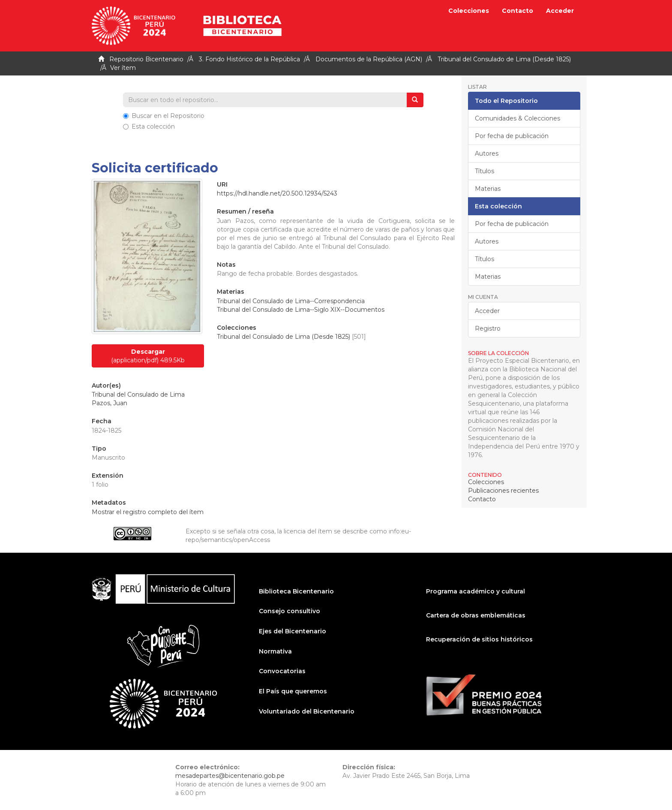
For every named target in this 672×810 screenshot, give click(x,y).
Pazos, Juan (109, 403)
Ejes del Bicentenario (292, 631)
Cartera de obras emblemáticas (476, 615)
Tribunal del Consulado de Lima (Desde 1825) (504, 59)
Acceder (487, 311)
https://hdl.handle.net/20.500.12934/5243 (277, 193)
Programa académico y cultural (475, 591)
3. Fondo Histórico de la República (249, 59)
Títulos (484, 171)
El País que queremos (293, 691)
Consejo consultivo (289, 611)
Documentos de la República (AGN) (369, 59)
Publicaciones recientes (503, 491)
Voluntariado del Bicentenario (307, 711)
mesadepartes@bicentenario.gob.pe (230, 776)
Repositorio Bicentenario (146, 59)
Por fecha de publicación (512, 136)
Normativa (275, 651)
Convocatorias (282, 671)
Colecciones (469, 11)
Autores (487, 154)
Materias (488, 189)
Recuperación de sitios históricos (479, 639)
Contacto (517, 11)
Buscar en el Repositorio (164, 116)
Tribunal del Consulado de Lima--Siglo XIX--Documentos (301, 310)
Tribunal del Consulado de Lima (138, 394)
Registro (488, 328)
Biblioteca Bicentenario (296, 591)
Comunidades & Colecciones (517, 118)
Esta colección (149, 126)
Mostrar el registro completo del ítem (148, 512)
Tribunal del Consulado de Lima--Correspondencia (291, 301)
